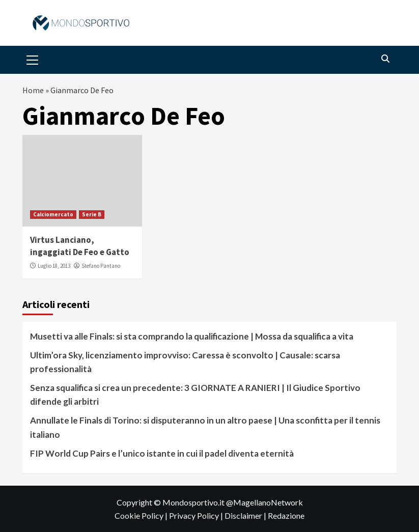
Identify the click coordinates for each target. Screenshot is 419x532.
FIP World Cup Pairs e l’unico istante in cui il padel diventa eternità (162, 453)
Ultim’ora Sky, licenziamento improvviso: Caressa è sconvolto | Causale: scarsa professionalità (185, 362)
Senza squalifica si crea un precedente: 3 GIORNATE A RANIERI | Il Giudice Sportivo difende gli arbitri (195, 395)
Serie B (92, 214)
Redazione (286, 515)
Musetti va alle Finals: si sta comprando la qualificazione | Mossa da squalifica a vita (192, 336)
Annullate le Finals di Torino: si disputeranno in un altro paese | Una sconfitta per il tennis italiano (205, 427)
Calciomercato (53, 214)
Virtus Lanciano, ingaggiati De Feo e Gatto (80, 246)
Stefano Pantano (101, 266)
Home (33, 90)
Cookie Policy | (142, 515)
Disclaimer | (246, 515)
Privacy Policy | (197, 515)
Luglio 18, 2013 (54, 266)
